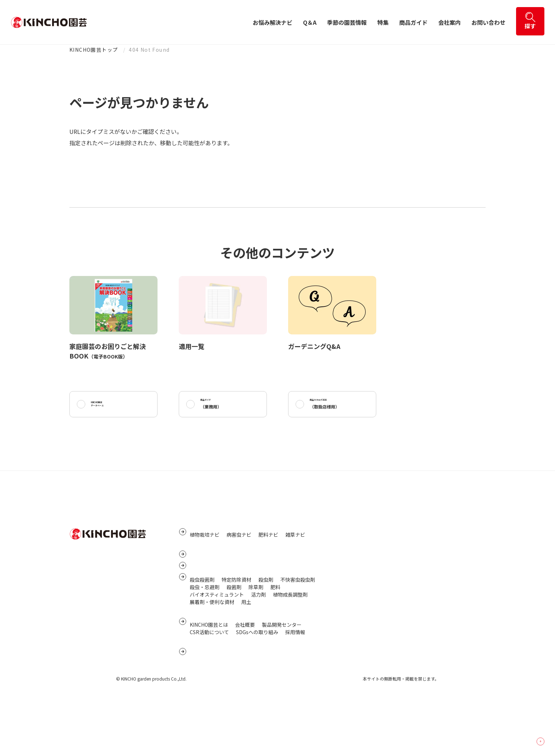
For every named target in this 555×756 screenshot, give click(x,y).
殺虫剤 (266, 619)
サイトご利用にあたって (367, 581)
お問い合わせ (488, 22)
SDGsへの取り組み (257, 680)
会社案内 (450, 22)
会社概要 (245, 672)
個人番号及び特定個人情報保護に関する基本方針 (395, 570)
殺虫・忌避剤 (205, 627)
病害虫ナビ (239, 549)
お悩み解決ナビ (273, 22)
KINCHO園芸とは (209, 672)
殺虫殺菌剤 (202, 619)
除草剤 (256, 627)
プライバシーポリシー (365, 559)
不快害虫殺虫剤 (298, 619)
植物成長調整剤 (290, 634)
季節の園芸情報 (347, 22)
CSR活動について (209, 680)
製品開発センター (282, 672)
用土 (246, 642)
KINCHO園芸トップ (94, 50)
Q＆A (310, 22)
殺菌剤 (234, 627)
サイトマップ (355, 537)
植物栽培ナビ (205, 549)
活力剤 (258, 634)
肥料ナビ (268, 549)
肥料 (275, 627)
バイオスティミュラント (217, 634)
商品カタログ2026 (333, 407)
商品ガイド (413, 22)
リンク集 (350, 548)
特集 (383, 22)
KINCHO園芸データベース (108, 407)
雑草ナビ (295, 549)
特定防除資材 (236, 619)
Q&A (196, 568)
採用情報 (295, 680)
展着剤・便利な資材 (212, 642)
